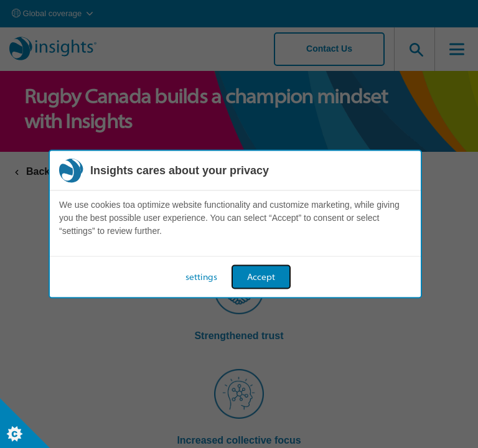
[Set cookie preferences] (25, 423)
